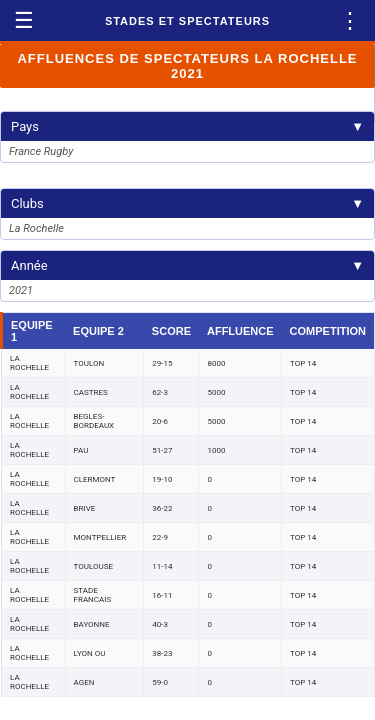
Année (187, 265)
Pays (187, 126)
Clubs (187, 203)
